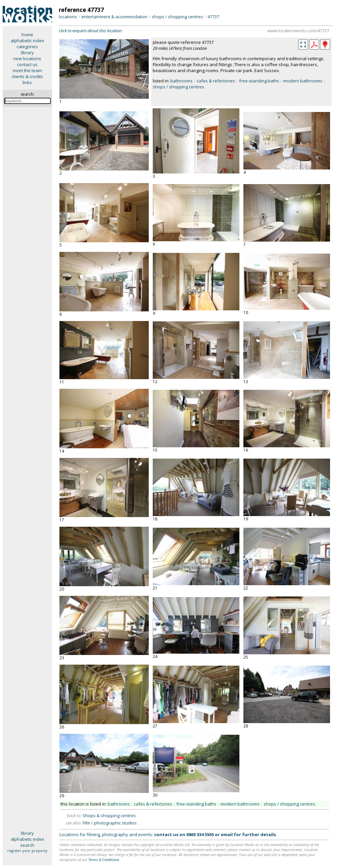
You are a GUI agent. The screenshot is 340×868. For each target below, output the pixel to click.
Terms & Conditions (104, 860)
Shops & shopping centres (109, 815)
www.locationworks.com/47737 (298, 31)
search (27, 845)
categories (27, 47)
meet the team (27, 70)
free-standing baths (259, 81)
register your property (27, 851)
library (27, 53)
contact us (27, 64)
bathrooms (181, 81)
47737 (213, 17)
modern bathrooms (303, 81)
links (27, 82)
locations (68, 17)
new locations (27, 58)
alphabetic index (27, 41)
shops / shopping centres (177, 17)
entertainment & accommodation (114, 17)
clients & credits (27, 76)
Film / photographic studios (110, 823)
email (227, 834)
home (27, 35)
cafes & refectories (216, 81)
